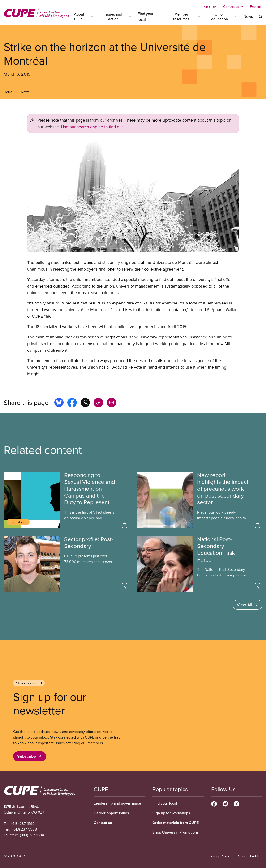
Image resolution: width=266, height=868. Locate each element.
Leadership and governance (117, 803)
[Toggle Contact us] (234, 7)
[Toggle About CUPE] (82, 16)
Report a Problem (249, 856)
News (248, 16)
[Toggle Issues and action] (116, 16)
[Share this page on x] (85, 403)
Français (256, 7)
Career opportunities (111, 813)
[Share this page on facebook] (72, 403)
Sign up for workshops (171, 813)
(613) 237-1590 (23, 823)
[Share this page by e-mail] (112, 403)
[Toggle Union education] (222, 16)
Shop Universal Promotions (176, 832)
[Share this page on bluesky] (59, 403)
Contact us (103, 823)
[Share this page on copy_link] (98, 403)
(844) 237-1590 (32, 835)
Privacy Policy (219, 856)
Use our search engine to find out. (92, 127)
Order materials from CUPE (176, 823)
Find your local (165, 803)
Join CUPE (210, 7)
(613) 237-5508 (25, 829)
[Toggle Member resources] (184, 16)
